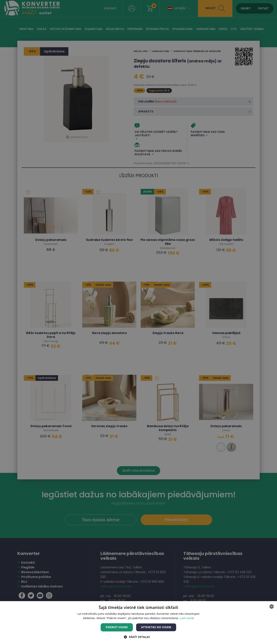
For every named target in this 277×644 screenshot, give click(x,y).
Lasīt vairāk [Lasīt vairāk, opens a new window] (187, 618)
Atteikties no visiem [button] (156, 627)
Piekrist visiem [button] (117, 627)
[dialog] (138, 322)
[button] (138, 637)
